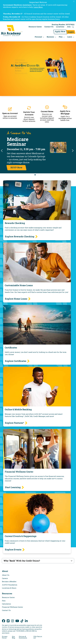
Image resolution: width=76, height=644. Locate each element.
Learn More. (38, 7)
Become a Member (9, 580)
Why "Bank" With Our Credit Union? (22, 559)
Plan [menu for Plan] (61, 35)
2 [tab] (38, 173)
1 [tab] (35, 173)
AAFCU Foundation (10, 583)
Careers (5, 577)
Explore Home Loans (16, 297)
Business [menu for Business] (50, 35)
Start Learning (13, 485)
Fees (4, 599)
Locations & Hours (9, 586)
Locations (60, 27)
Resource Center (35, 27)
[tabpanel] (38, 149)
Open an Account (10, 112)
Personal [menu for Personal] (38, 35)
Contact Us (49, 27)
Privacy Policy (5, 636)
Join (69, 27)
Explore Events (13, 548)
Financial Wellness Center (12, 605)
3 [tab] (41, 173)
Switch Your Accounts (29, 112)
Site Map (14, 636)
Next (73, 149)
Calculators (6, 602)
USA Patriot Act (38, 636)
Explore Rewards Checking (20, 235)
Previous (2, 149)
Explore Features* (14, 421)
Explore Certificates (16, 359)
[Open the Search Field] (73, 28)
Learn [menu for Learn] (70, 35)
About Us (6, 573)
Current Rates (47, 110)
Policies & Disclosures (23, 636)
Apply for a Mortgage (65, 111)
